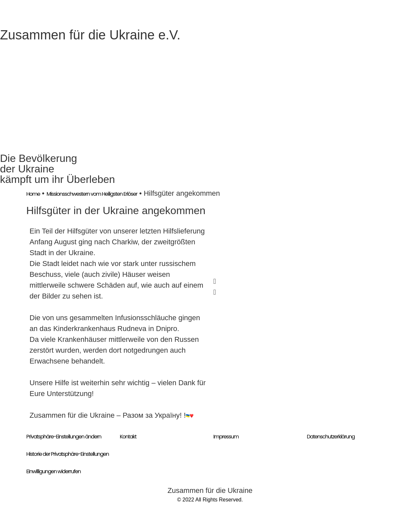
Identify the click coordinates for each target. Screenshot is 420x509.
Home (33, 194)
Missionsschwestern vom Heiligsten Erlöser (92, 194)
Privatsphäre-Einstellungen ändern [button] (64, 437)
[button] (302, 281)
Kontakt (128, 437)
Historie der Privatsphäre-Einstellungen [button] (68, 454)
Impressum (226, 437)
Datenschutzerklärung (331, 437)
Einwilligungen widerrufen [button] (53, 471)
